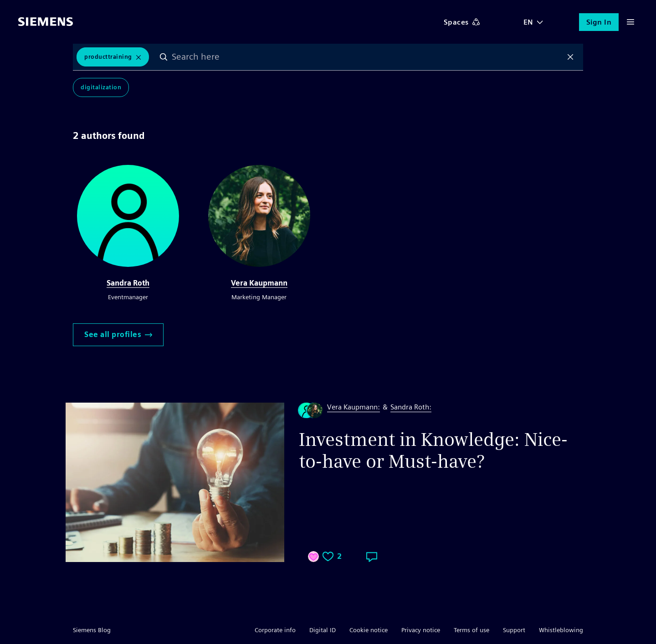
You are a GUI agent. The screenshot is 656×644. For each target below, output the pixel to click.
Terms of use (471, 630)
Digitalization (101, 87)
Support (514, 630)
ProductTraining (108, 57)
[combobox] (367, 57)
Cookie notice (369, 630)
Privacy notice (421, 630)
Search (164, 57)
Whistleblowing (561, 630)
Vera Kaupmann (259, 283)
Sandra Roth (128, 283)
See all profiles (118, 335)
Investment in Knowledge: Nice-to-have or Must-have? (433, 450)
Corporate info (275, 630)
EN (528, 22)
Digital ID (323, 630)
